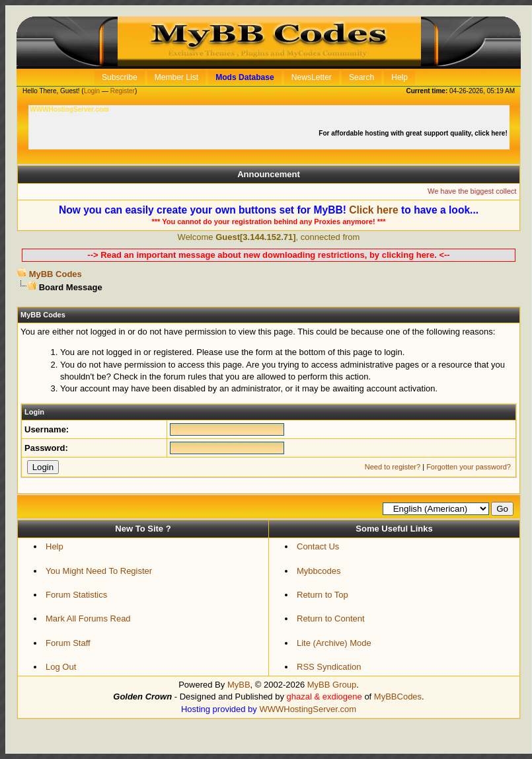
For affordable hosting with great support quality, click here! (414, 133)
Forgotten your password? (469, 467)
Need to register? (393, 467)
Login (92, 91)
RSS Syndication (329, 667)
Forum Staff (68, 643)
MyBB (239, 685)
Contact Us (318, 546)
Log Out (61, 667)
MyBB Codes (56, 274)
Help (55, 546)
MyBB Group (332, 685)
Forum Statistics (76, 595)
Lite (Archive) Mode (334, 643)
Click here (374, 210)
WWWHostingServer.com (308, 709)
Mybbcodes (319, 571)
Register (123, 91)
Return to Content (331, 619)
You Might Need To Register (99, 571)
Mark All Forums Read (88, 619)
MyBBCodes (398, 697)
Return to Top (323, 595)
